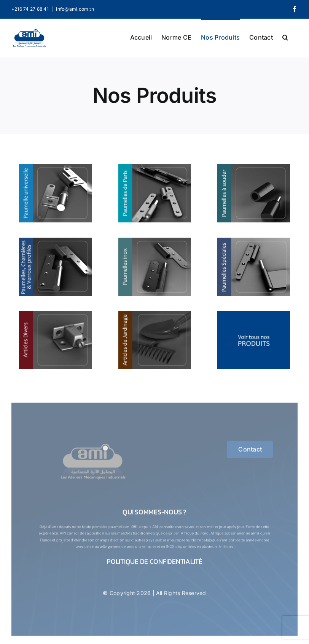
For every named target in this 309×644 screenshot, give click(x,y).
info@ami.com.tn (75, 9)
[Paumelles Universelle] (55, 167)
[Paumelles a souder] (254, 167)
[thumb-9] (254, 314)
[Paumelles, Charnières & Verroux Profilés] (55, 241)
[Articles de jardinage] (155, 314)
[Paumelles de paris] (155, 167)
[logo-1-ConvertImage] (93, 446)
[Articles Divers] (55, 314)
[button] (285, 37)
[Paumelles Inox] (155, 241)
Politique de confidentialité (154, 563)
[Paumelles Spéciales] (254, 241)
